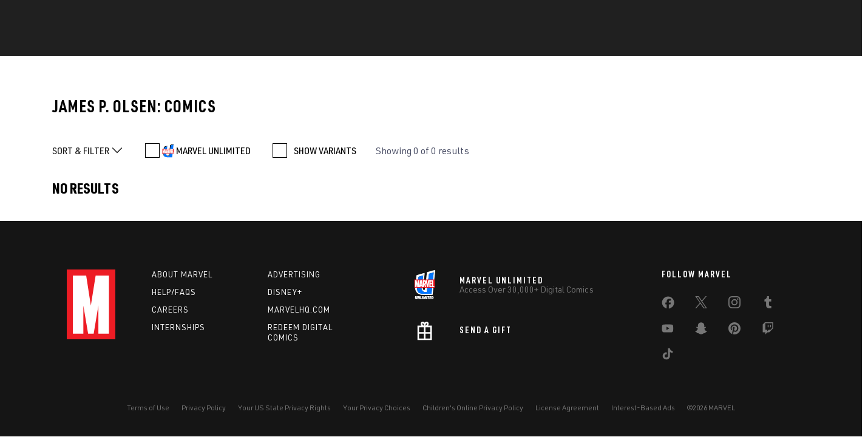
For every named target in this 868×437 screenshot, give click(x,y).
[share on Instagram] (734, 305)
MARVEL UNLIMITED (213, 151)
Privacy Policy (204, 408)
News (229, 43)
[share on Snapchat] (701, 331)
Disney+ (285, 292)
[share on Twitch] (768, 331)
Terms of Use (148, 408)
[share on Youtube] (668, 331)
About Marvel (182, 274)
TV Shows (523, 43)
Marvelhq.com (299, 310)
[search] (780, 15)
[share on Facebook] (668, 305)
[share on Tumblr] (768, 305)
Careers (170, 310)
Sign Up (158, 16)
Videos (582, 43)
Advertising (294, 274)
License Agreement (567, 408)
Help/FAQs (174, 292)
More (632, 43)
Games (411, 43)
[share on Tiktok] (668, 356)
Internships (178, 327)
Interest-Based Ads (643, 408)
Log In (114, 16)
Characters (346, 43)
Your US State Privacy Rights (284, 408)
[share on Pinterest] (734, 331)
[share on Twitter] (701, 305)
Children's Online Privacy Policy (473, 408)
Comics (280, 43)
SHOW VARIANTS (325, 151)
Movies (463, 43)
